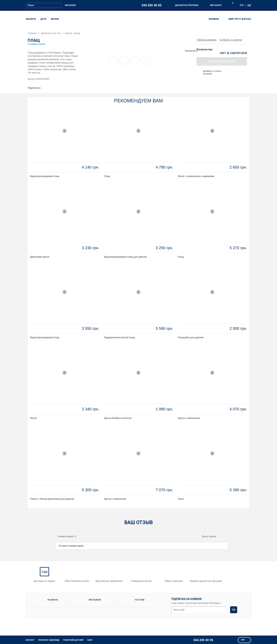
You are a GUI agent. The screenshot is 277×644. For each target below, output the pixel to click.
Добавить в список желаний (210, 72)
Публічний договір (73, 640)
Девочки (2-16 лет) (51, 33)
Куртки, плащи (73, 33)
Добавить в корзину (222, 61)
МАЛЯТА (31, 19)
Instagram (95, 600)
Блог (90, 640)
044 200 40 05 (152, 5)
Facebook (50, 600)
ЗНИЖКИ (214, 19)
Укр (249, 5)
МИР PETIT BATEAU (237, 19)
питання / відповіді (49, 640)
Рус (242, 5)
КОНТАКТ (30, 640)
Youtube (137, 600)
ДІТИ (43, 19)
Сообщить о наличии (231, 40)
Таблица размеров (207, 40)
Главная (32, 33)
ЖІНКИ (55, 19)
